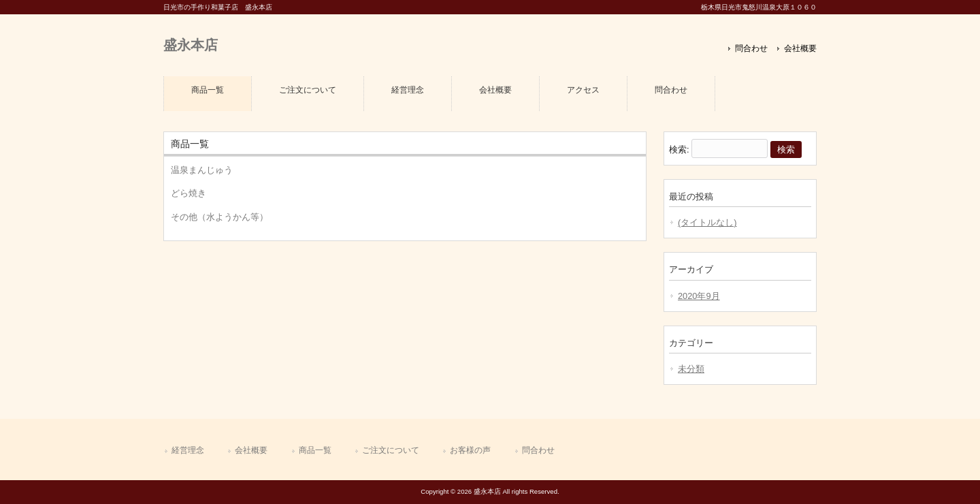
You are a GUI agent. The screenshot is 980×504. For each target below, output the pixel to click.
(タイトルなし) (707, 222)
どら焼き (189, 193)
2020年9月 (699, 296)
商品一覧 (315, 450)
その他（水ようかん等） (219, 217)
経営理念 (188, 450)
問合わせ (751, 48)
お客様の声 (470, 450)
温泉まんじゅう (202, 170)
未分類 (691, 369)
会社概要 (800, 48)
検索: (679, 149)
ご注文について (391, 450)
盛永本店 (191, 45)
